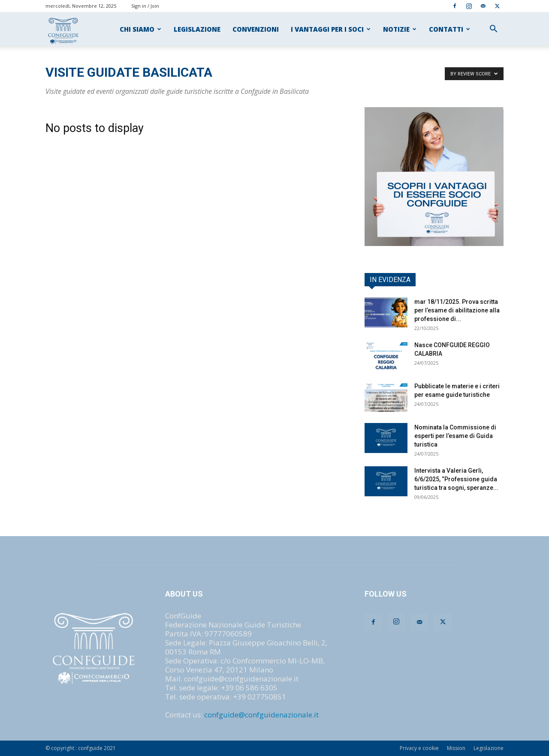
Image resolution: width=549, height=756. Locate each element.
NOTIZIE (400, 29)
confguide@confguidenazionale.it (261, 715)
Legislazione (489, 748)
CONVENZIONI (256, 29)
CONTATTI (449, 29)
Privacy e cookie (419, 748)
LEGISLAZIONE (197, 29)
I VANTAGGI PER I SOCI (331, 29)
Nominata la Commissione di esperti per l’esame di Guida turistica (455, 436)
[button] (493, 29)
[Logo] (64, 29)
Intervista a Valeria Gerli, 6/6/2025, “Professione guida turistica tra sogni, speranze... (456, 479)
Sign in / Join (145, 6)
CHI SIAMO (140, 29)
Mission (456, 748)
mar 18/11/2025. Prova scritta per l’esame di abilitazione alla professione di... (457, 310)
